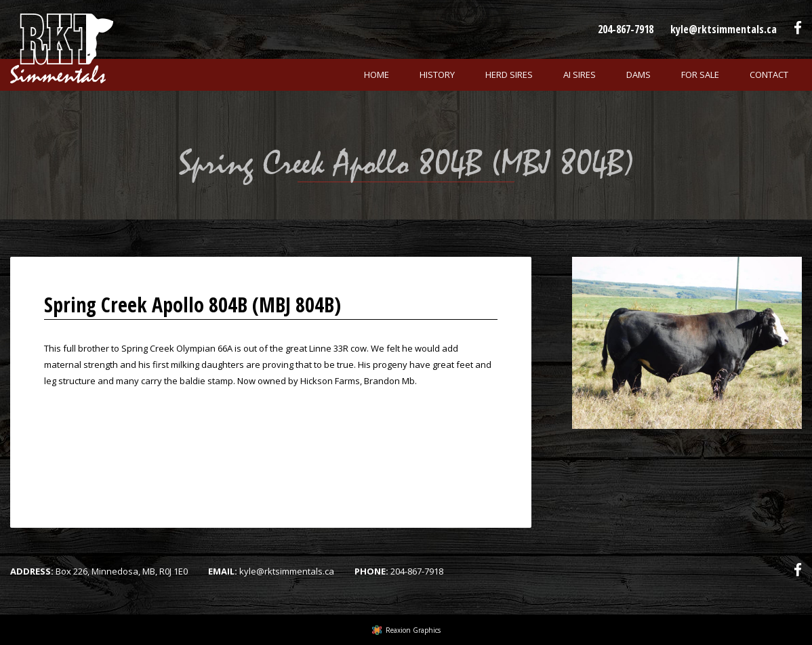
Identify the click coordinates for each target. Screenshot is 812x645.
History (437, 75)
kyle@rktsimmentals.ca (724, 29)
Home (377, 75)
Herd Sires (509, 75)
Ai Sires (580, 75)
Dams (638, 75)
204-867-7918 (626, 29)
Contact (769, 75)
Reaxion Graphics (413, 630)
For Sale (700, 75)
